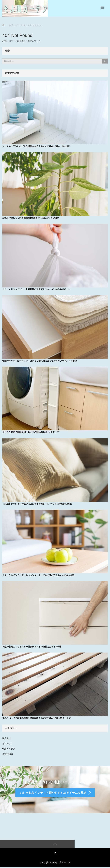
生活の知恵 (8, 753)
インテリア (8, 743)
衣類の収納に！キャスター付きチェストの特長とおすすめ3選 (32, 646)
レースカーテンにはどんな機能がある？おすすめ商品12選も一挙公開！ (37, 146)
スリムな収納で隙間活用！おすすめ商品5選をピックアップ (31, 432)
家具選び (7, 738)
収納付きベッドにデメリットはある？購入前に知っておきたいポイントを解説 (40, 361)
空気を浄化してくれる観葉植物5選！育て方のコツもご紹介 (31, 218)
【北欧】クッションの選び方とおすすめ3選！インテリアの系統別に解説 (37, 503)
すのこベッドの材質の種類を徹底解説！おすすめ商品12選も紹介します (37, 718)
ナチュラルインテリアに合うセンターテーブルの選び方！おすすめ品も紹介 (38, 575)
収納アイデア (9, 748)
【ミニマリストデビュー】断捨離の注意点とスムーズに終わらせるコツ (36, 289)
